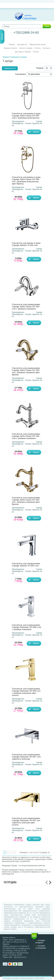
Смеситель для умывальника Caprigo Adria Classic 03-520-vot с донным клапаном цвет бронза (26, 371)
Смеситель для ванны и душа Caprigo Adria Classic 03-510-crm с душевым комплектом (26, 116)
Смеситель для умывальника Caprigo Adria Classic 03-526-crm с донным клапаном (26, 436)
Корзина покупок (10, 48)
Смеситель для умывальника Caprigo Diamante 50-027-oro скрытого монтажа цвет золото (26, 822)
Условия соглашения (41, 947)
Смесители (15, 57)
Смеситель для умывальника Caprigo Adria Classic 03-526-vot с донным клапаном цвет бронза (26, 501)
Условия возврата (40, 941)
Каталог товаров (26, 48)
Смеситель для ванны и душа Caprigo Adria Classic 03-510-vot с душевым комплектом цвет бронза (26, 180)
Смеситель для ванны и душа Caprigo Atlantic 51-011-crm (26, 244)
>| (14, 852)
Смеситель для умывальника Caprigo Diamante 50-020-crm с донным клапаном (26, 627)
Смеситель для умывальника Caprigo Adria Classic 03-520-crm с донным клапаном (26, 307)
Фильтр (2, 37)
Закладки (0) (22, 44)
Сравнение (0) (10, 68)
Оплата (38, 48)
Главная (12, 44)
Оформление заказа (38, 44)
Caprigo (24, 57)
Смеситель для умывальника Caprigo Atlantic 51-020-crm (26, 565)
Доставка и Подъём (23, 52)
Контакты (47, 48)
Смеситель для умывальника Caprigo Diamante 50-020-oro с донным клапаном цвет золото (26, 692)
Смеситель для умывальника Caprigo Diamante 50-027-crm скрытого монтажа (26, 757)
